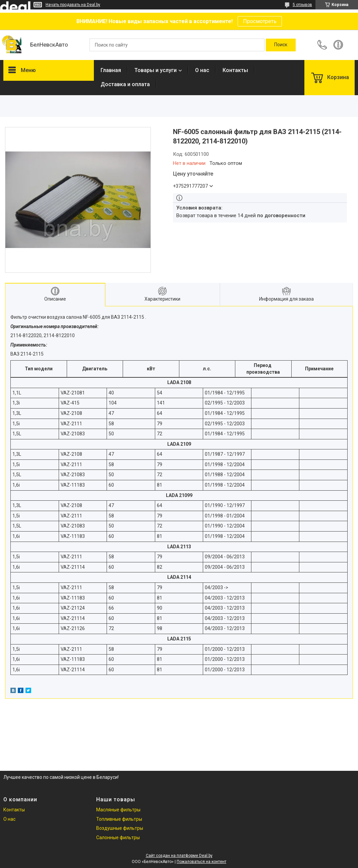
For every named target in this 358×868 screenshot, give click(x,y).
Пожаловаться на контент (201, 862)
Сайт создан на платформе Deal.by (179, 856)
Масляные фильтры (118, 810)
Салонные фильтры (118, 838)
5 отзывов (302, 5)
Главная (111, 70)
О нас (202, 70)
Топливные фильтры (119, 819)
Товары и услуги (156, 70)
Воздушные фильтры (120, 828)
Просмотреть (260, 21)
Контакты (235, 70)
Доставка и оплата (125, 84)
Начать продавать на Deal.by (73, 5)
